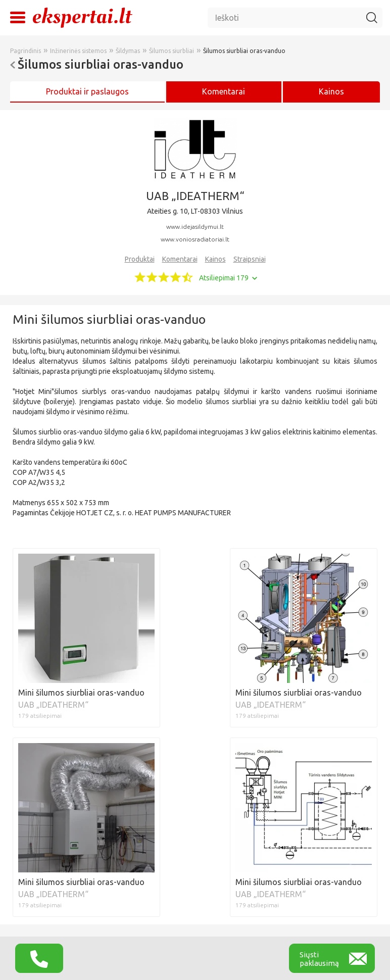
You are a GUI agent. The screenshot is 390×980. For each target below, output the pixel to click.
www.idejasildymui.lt (195, 227)
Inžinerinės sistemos (78, 51)
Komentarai (180, 259)
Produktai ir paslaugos (87, 91)
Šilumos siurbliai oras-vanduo (244, 51)
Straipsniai (250, 259)
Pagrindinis (26, 51)
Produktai (140, 259)
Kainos (331, 91)
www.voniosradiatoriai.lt (195, 239)
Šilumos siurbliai (172, 51)
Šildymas (128, 51)
